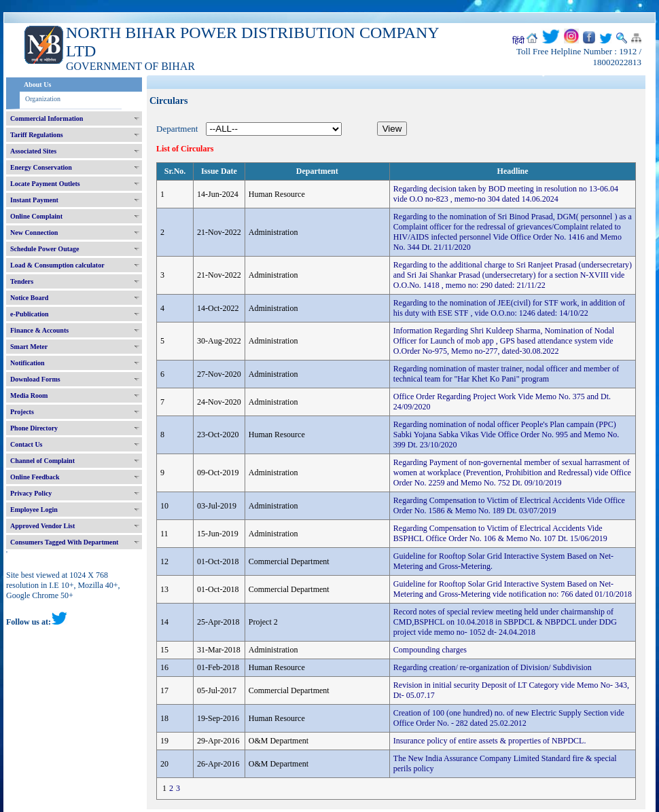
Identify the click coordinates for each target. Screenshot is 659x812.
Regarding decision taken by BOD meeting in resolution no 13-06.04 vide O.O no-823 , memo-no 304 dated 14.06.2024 (506, 194)
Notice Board (29, 298)
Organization (43, 99)
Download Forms (35, 379)
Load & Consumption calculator (57, 265)
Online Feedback (35, 477)
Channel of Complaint (42, 461)
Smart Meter (29, 347)
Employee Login (34, 510)
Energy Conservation (41, 167)
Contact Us (26, 444)
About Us (37, 85)
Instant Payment (34, 200)
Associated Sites (33, 151)
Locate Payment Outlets (45, 184)
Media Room (29, 395)
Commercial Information (47, 118)
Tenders (22, 281)
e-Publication (30, 314)
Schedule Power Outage (44, 249)
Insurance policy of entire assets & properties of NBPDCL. (490, 741)
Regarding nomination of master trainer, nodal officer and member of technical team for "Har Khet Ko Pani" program (506, 374)
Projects (22, 412)
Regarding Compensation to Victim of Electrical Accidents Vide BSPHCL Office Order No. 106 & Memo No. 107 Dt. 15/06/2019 (500, 533)
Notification (28, 363)
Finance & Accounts (39, 330)
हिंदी (518, 41)
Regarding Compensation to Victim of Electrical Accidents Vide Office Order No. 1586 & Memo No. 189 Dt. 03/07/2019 (509, 505)
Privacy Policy (31, 493)
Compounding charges (430, 650)
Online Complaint (36, 216)
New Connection (34, 233)
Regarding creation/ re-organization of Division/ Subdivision (493, 667)
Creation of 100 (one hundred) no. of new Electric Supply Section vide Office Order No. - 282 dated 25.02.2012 (509, 718)
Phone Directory (34, 428)
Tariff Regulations (37, 135)
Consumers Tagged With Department (64, 542)
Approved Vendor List (42, 526)
